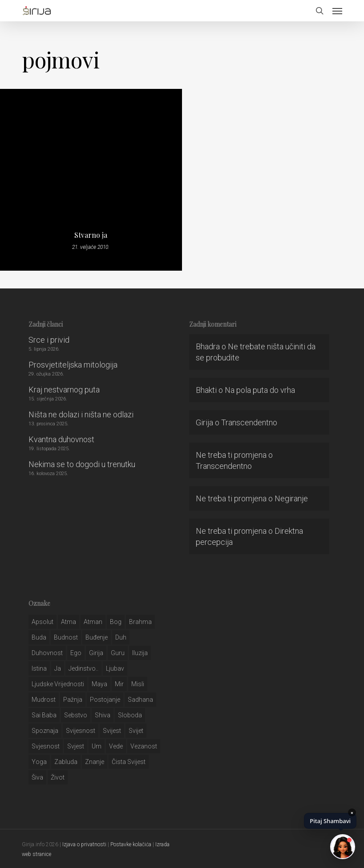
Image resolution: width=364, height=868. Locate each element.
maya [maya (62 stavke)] (99, 684)
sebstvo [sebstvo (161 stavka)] (76, 715)
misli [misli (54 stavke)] (138, 684)
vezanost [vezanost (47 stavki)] (144, 746)
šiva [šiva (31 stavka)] (37, 777)
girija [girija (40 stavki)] (96, 653)
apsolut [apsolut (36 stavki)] (42, 622)
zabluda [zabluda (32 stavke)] (66, 762)
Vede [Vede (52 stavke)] (116, 746)
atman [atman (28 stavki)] (93, 622)
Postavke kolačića (131, 844)
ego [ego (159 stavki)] (76, 653)
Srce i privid (49, 340)
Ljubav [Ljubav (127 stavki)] (115, 668)
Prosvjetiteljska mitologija (73, 365)
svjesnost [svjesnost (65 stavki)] (46, 746)
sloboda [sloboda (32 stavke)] (130, 715)
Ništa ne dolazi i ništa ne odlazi (81, 414)
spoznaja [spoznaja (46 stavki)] (45, 731)
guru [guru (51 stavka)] (118, 653)
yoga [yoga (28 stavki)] (39, 762)
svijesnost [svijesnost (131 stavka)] (81, 731)
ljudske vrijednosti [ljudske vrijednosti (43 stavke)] (58, 684)
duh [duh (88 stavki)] (121, 637)
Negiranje (291, 498)
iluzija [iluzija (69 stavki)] (140, 653)
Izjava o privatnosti (84, 844)
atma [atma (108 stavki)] (69, 622)
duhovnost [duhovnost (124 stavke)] (47, 653)
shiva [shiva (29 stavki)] (103, 715)
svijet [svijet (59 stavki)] (136, 731)
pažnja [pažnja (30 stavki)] (73, 700)
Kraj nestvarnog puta (64, 390)
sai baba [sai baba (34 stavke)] (44, 715)
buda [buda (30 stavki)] (39, 637)
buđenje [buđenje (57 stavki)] (97, 637)
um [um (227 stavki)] (97, 746)
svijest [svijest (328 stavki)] (112, 731)
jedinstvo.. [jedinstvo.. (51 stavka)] (83, 668)
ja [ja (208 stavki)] (58, 668)
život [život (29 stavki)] (58, 777)
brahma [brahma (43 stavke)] (140, 622)
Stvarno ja (91, 235)
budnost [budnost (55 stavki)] (66, 637)
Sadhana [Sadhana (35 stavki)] (140, 700)
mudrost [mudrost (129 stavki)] (44, 700)
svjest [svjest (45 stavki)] (76, 746)
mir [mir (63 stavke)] (119, 684)
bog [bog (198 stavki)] (116, 622)
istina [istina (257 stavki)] (39, 668)
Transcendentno (249, 422)
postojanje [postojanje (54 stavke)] (105, 700)
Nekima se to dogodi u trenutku (82, 464)
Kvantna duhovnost (61, 439)
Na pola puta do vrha (260, 390)
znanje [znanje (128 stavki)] (95, 762)
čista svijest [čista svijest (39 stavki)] (129, 762)
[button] (337, 11)
